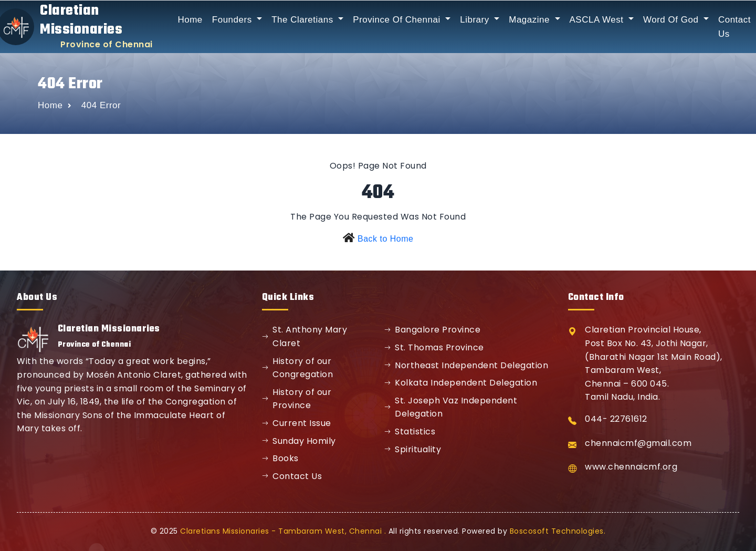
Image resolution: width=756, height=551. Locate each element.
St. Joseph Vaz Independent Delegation (451, 407)
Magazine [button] (531, 20)
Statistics (410, 432)
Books (280, 458)
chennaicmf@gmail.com (638, 443)
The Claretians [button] (304, 20)
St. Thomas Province (434, 347)
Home (190, 20)
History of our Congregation (298, 368)
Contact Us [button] (734, 27)
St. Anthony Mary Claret (305, 336)
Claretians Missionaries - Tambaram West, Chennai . (283, 531)
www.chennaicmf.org (631, 467)
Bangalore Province (433, 330)
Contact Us (292, 476)
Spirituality (413, 449)
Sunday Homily (299, 441)
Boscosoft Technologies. (558, 531)
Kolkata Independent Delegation (461, 383)
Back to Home (385, 239)
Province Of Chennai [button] (398, 20)
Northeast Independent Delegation (466, 365)
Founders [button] (233, 20)
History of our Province (297, 399)
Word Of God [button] (672, 20)
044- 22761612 (616, 419)
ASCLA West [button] (598, 20)
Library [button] (476, 20)
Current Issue (297, 423)
